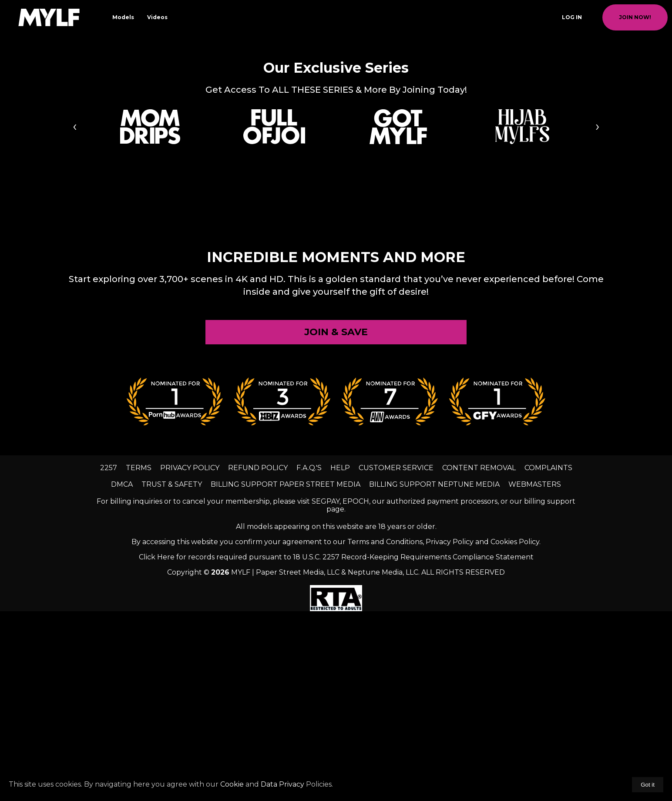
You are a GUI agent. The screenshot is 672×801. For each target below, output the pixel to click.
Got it (648, 785)
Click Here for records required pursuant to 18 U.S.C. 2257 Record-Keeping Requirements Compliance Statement (336, 557)
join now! (635, 17)
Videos (157, 17)
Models (123, 17)
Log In (572, 17)
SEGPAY (326, 501)
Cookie (232, 784)
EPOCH (356, 501)
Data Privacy (282, 784)
